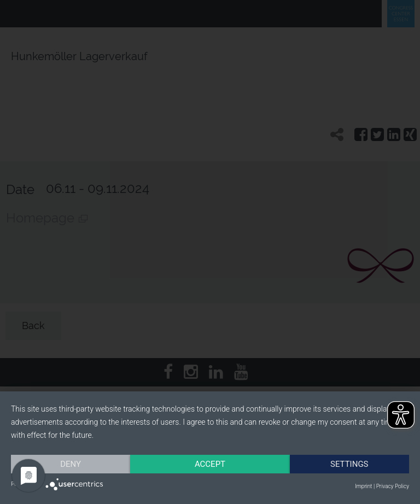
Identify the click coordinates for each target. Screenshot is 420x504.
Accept (210, 464)
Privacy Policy (393, 486)
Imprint (363, 486)
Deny (71, 464)
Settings (349, 464)
